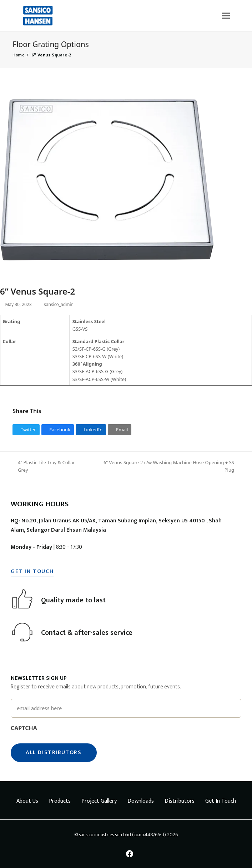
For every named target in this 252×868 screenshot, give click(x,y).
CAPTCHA (24, 728)
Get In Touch (221, 801)
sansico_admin (63, 304)
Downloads (141, 801)
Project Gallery (99, 801)
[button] (226, 16)
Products (60, 801)
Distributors (180, 801)
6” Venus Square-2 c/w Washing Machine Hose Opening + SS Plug (167, 466)
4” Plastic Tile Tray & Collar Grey (44, 466)
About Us (27, 801)
